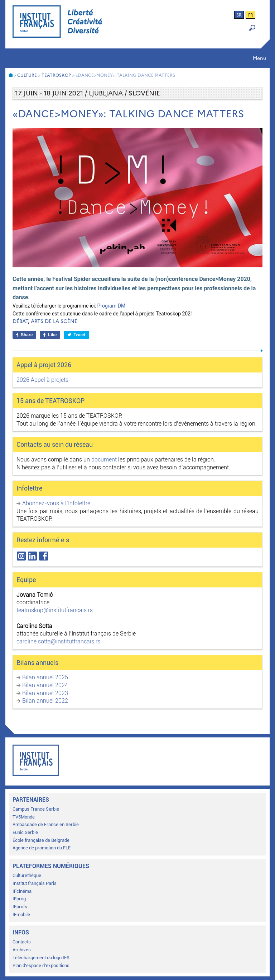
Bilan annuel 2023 (45, 693)
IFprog (19, 899)
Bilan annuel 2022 (45, 701)
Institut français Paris (35, 883)
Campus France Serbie (36, 809)
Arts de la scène (54, 321)
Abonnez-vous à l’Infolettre (56, 503)
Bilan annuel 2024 (45, 685)
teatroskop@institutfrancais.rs (55, 610)
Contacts (22, 942)
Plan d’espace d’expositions (41, 965)
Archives (22, 950)
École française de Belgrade (41, 840)
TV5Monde (24, 817)
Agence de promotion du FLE (42, 848)
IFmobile (21, 915)
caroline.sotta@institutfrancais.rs (58, 641)
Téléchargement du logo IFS (41, 958)
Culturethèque (27, 875)
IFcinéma (22, 891)
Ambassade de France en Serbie (46, 824)
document (104, 459)
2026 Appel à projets (42, 380)
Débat (20, 321)
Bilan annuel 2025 (45, 677)
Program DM (112, 306)
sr (239, 15)
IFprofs (20, 907)
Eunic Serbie (25, 832)
